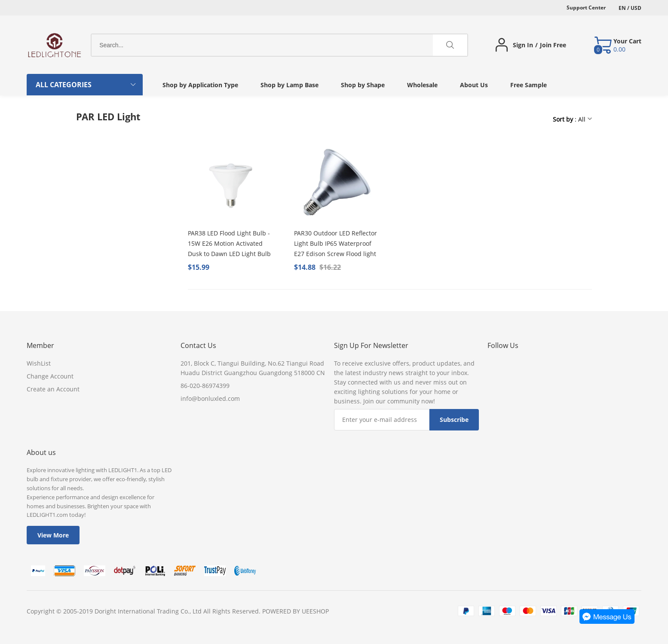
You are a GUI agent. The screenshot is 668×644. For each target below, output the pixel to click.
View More (53, 535)
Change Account (50, 376)
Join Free (553, 45)
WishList (39, 363)
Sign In (523, 45)
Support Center (586, 8)
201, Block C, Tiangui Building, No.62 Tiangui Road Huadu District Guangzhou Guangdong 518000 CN (253, 368)
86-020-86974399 (205, 386)
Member (40, 345)
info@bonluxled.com (210, 398)
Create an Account (53, 389)
